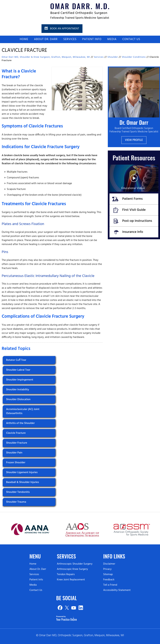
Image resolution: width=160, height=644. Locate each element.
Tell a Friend (110, 585)
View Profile (134, 140)
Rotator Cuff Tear (16, 360)
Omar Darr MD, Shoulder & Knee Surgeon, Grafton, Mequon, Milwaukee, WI (46, 57)
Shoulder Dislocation (18, 399)
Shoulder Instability (18, 390)
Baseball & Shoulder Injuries (23, 482)
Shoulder (113, 57)
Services (70, 39)
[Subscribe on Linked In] (81, 608)
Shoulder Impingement (20, 380)
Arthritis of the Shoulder (20, 423)
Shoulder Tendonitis (18, 492)
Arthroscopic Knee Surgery (72, 569)
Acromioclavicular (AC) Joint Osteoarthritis (23, 411)
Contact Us (131, 39)
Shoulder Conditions (134, 57)
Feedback (109, 580)
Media (112, 39)
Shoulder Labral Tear (18, 370)
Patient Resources (134, 158)
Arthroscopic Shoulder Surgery (75, 564)
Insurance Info (133, 232)
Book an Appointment (65, 29)
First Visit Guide (134, 210)
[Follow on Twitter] (67, 608)
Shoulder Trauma (16, 502)
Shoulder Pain (14, 453)
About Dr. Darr (46, 39)
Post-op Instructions (137, 221)
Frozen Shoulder (16, 463)
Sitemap (108, 574)
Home (24, 39)
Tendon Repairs (66, 574)
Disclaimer (109, 564)
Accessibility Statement (117, 590)
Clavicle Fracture (16, 433)
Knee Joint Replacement (71, 580)
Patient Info (92, 39)
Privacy (107, 569)
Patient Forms (132, 199)
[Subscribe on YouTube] (74, 608)
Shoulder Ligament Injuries (22, 472)
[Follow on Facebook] (60, 608)
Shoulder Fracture (17, 443)
